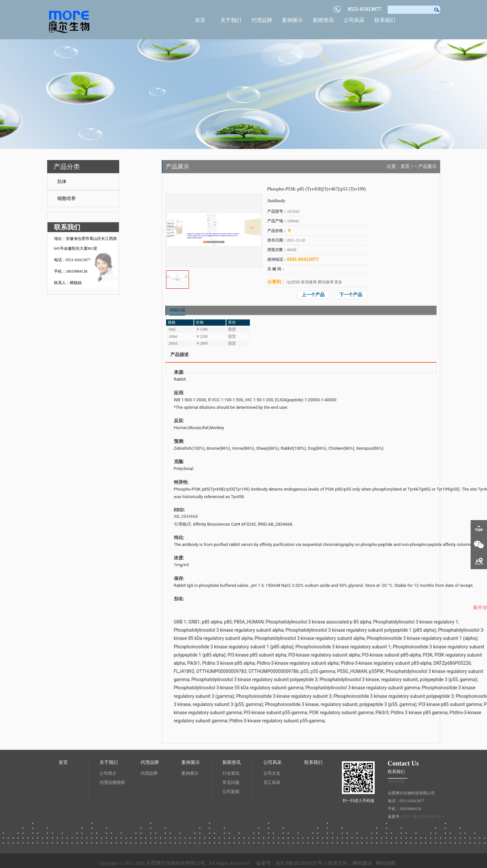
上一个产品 (313, 295)
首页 (200, 20)
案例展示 (292, 20)
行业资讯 (231, 773)
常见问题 (231, 782)
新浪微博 (309, 282)
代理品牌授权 (112, 782)
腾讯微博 (326, 282)
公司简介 (108, 773)
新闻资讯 (323, 20)
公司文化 (272, 773)
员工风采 (272, 782)
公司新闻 (231, 792)
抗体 (62, 181)
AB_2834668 (186, 516)
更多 (338, 282)
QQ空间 (293, 282)
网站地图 (397, 781)
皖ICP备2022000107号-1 (424, 817)
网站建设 (362, 863)
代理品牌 (262, 20)
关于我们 (231, 20)
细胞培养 (66, 199)
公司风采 (354, 20)
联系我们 (385, 20)
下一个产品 (351, 295)
